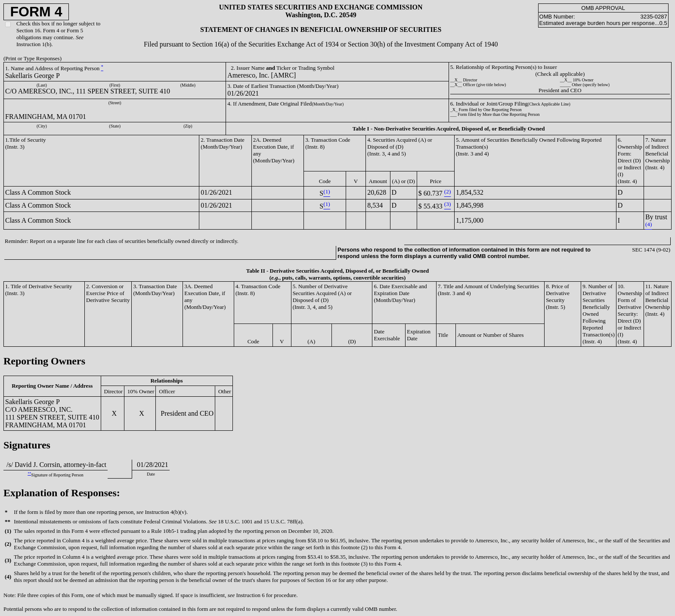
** (29, 474)
